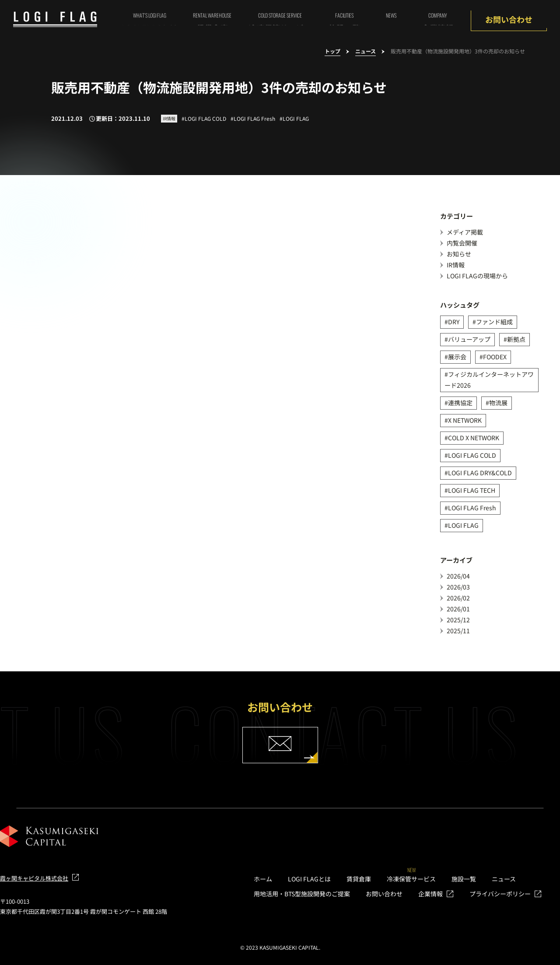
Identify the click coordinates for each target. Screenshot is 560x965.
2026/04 (458, 576)
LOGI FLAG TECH (472, 490)
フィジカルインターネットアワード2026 (489, 380)
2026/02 (458, 598)
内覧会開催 (462, 243)
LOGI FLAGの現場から (477, 276)
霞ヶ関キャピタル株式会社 (34, 878)
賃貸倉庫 (359, 879)
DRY (454, 322)
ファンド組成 (494, 322)
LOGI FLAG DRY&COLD (480, 473)
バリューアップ (469, 339)
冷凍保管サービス (411, 879)
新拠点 (516, 339)
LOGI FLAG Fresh (472, 508)
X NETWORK (465, 420)
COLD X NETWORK (474, 438)
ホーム (263, 879)
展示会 (457, 357)
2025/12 (458, 620)
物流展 (498, 403)
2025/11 (458, 631)
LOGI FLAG (463, 525)
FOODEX (495, 357)
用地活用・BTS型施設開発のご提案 (302, 894)
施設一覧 (464, 879)
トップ (332, 51)
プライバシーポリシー (500, 894)
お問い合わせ (509, 19)
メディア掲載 (465, 232)
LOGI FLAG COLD (472, 455)
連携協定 (460, 403)
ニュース (366, 51)
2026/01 (458, 609)
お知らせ (459, 254)
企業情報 (430, 894)
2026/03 (458, 587)
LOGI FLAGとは (309, 879)
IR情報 (456, 265)
